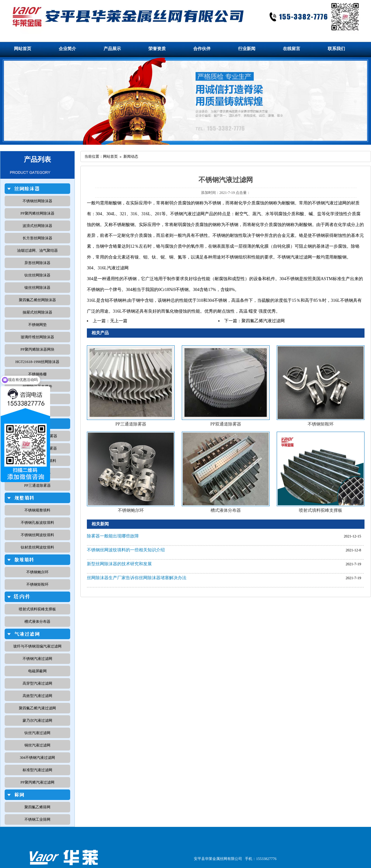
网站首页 (23, 49)
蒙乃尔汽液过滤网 (37, 720)
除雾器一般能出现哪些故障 (113, 536)
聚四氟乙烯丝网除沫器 (37, 300)
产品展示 (112, 49)
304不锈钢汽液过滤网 (37, 758)
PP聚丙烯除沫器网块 (37, 349)
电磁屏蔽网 (37, 671)
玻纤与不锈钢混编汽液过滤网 (37, 646)
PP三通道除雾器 (37, 485)
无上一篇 (119, 321)
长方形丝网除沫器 (37, 238)
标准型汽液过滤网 (37, 770)
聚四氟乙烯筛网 (37, 807)
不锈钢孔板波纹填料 (37, 523)
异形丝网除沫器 (37, 263)
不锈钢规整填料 (37, 510)
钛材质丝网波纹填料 (37, 547)
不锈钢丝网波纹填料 (37, 535)
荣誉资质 (157, 49)
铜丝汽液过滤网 (37, 745)
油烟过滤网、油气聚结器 (37, 250)
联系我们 (336, 49)
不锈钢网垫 (37, 325)
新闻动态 (131, 156)
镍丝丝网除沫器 (37, 288)
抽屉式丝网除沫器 (37, 312)
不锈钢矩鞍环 (37, 584)
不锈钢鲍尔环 (37, 572)
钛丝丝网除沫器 (37, 275)
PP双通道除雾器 (226, 424)
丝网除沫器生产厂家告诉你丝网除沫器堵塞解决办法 (137, 578)
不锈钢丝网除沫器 (37, 201)
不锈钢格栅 (37, 374)
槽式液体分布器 (37, 622)
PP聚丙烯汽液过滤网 (37, 782)
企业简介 (67, 49)
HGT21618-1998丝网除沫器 (38, 362)
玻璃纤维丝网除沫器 (37, 337)
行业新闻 (247, 49)
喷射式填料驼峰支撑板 (37, 609)
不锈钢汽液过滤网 (37, 659)
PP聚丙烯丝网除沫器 (37, 213)
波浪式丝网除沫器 (37, 226)
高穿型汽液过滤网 (37, 683)
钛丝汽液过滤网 (37, 733)
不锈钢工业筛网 (37, 819)
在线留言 (292, 49)
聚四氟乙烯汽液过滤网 (37, 708)
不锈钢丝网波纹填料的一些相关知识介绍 (126, 550)
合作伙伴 (202, 49)
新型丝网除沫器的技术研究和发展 (119, 564)
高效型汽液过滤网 (37, 696)
